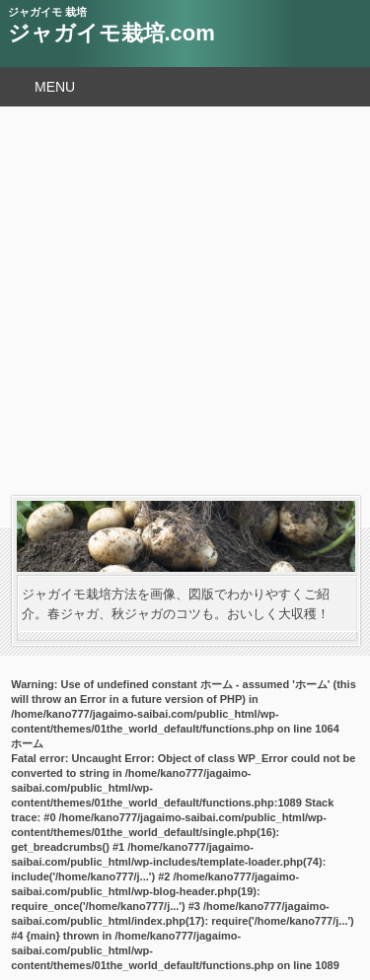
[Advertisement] (185, 301)
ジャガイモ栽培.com (111, 33)
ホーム (27, 743)
